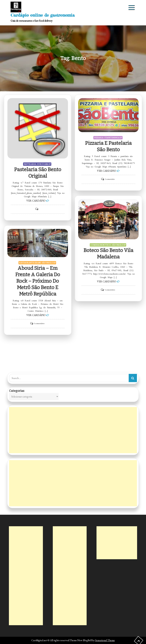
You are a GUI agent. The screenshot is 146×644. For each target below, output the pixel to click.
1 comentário (110, 179)
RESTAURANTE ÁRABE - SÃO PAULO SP (37, 263)
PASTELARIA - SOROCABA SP (37, 164)
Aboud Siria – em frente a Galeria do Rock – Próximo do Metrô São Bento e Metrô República (38, 281)
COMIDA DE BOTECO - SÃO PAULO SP (108, 245)
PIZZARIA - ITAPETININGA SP (108, 138)
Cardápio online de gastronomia (43, 15)
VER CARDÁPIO (36, 201)
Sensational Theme (105, 640)
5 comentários (110, 290)
